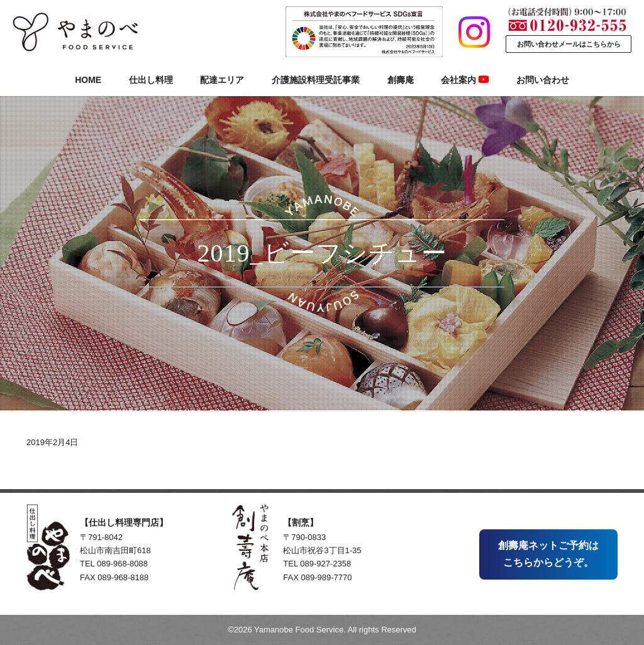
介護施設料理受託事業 (316, 80)
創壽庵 (401, 80)
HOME (88, 80)
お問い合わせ (543, 80)
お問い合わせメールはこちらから (569, 44)
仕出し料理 (151, 80)
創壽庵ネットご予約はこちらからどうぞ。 (548, 554)
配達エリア (222, 80)
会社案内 (465, 80)
